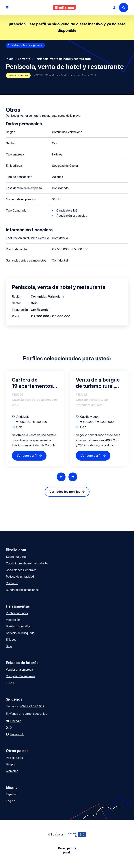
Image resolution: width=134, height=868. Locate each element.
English (11, 801)
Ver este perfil (27, 456)
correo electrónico (35, 714)
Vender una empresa (19, 670)
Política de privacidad (20, 577)
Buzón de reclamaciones (22, 590)
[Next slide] (73, 477)
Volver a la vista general (27, 45)
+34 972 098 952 (32, 706)
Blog (9, 646)
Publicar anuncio (17, 613)
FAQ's (10, 683)
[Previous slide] (61, 477)
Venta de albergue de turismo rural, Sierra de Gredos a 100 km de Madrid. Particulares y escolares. (98, 383)
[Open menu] (7, 8)
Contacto (12, 583)
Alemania (12, 771)
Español (11, 794)
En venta (24, 59)
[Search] (124, 8)
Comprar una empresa (20, 676)
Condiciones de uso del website (27, 563)
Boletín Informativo (18, 626)
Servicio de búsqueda (20, 633)
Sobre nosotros (16, 557)
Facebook (17, 734)
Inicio (10, 59)
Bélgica (11, 764)
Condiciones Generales (21, 570)
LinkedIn (16, 721)
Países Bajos (14, 758)
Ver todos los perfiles (65, 492)
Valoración (13, 620)
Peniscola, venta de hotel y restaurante (63, 59)
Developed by (67, 850)
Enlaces (11, 640)
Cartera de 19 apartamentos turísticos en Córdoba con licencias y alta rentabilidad (32, 383)
